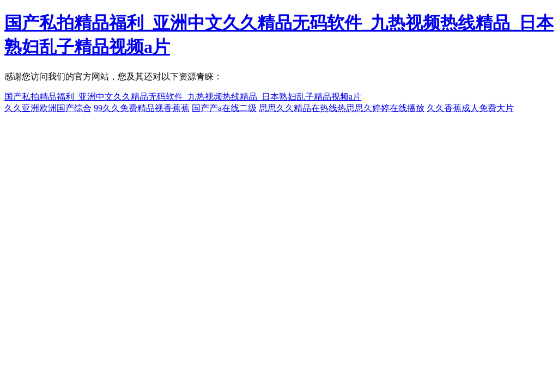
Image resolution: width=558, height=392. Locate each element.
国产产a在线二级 (224, 108)
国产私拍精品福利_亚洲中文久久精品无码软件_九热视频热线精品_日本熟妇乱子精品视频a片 (183, 97)
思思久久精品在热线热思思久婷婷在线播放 (342, 108)
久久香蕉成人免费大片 (470, 108)
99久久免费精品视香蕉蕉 (142, 108)
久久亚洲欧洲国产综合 (48, 108)
